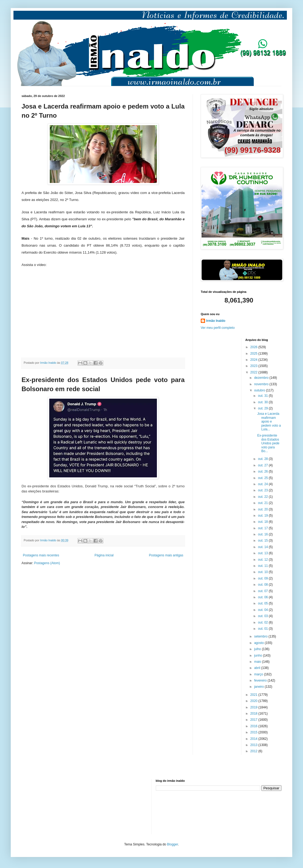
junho (258, 655)
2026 (254, 347)
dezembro (262, 378)
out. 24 (263, 484)
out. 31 (263, 396)
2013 (254, 745)
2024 (254, 360)
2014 (254, 739)
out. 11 (263, 566)
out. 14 (263, 547)
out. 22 (263, 497)
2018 (254, 714)
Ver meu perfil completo (218, 328)
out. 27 (263, 465)
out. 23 (263, 490)
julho (258, 649)
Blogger (173, 844)
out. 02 (263, 622)
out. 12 (263, 560)
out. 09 (263, 578)
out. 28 (263, 459)
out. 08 (263, 585)
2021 (254, 695)
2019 (254, 707)
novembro (262, 384)
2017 (254, 720)
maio (258, 662)
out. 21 (263, 503)
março (259, 674)
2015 (254, 732)
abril (258, 668)
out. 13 (263, 553)
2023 (254, 366)
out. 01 (263, 629)
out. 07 (263, 591)
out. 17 (263, 528)
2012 (254, 751)
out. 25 (263, 478)
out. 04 (263, 610)
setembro (261, 636)
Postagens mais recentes (41, 555)
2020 (254, 701)
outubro (260, 390)
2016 (254, 726)
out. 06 (263, 597)
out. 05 (263, 603)
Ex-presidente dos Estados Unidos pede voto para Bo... (268, 443)
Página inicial (104, 555)
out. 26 (263, 471)
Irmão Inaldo (216, 321)
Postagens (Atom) (47, 563)
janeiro (259, 687)
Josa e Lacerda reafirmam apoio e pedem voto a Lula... (269, 422)
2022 (254, 372)
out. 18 (263, 522)
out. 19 (263, 516)
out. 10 (263, 572)
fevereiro (261, 680)
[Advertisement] (48, 806)
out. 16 (263, 534)
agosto (259, 643)
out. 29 (263, 408)
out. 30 (263, 402)
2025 (254, 354)
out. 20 (263, 509)
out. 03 (263, 616)
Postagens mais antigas (166, 555)
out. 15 (263, 541)
